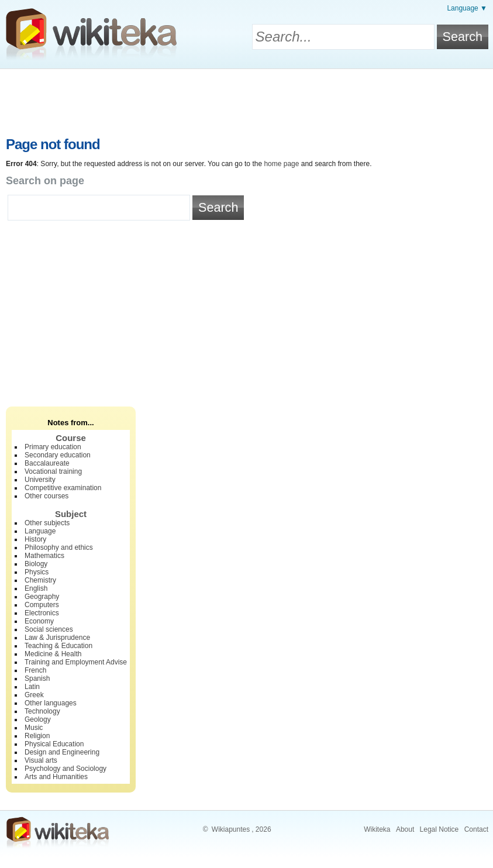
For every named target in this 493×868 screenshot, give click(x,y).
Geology (38, 719)
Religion (37, 736)
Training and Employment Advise (76, 662)
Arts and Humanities (56, 777)
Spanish (37, 678)
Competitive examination (63, 488)
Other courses (46, 496)
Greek (34, 695)
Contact (476, 829)
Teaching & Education (58, 646)
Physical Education (54, 744)
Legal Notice (439, 829)
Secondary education (58, 455)
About (405, 829)
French (35, 670)
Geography (42, 597)
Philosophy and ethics (59, 547)
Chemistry (40, 580)
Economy (39, 621)
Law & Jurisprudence (57, 638)
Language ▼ (467, 8)
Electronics (42, 613)
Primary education (53, 447)
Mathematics (44, 556)
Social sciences (49, 629)
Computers (42, 605)
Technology (42, 711)
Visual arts (41, 760)
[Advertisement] (247, 101)
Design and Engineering (62, 752)
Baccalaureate (47, 463)
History (35, 539)
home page (281, 164)
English (36, 588)
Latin (32, 687)
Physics (37, 572)
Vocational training (53, 471)
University (40, 480)
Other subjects (47, 523)
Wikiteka (377, 829)
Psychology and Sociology (65, 769)
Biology (36, 564)
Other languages (51, 703)
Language (40, 531)
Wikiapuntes (231, 829)
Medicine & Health (53, 654)
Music (34, 728)
